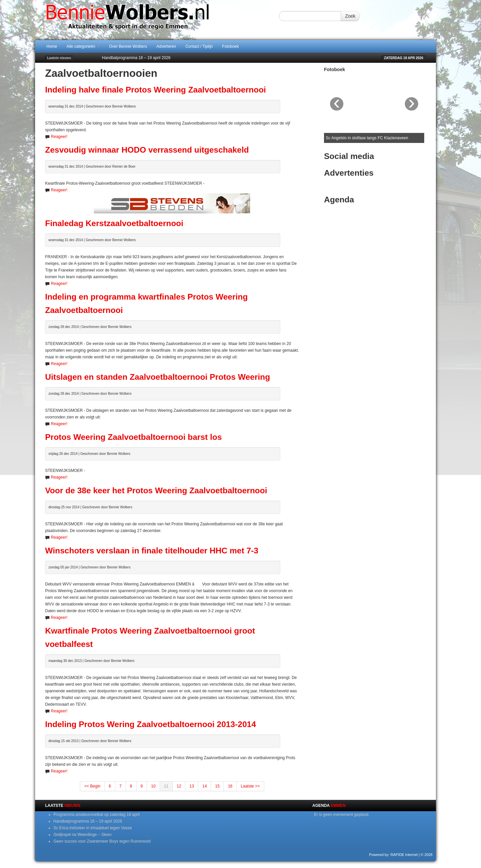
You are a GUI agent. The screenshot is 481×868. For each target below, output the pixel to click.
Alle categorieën (83, 46)
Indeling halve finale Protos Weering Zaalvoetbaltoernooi (155, 90)
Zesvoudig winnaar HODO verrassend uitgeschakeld (147, 150)
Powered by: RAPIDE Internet (393, 855)
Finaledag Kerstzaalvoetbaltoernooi (114, 223)
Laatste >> (250, 786)
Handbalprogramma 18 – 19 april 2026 (136, 58)
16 (230, 786)
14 (205, 786)
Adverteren (166, 46)
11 (166, 786)
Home (52, 46)
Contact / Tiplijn (199, 46)
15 (217, 786)
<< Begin (92, 786)
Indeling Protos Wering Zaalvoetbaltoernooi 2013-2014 (150, 724)
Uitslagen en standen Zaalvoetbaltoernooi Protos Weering (157, 377)
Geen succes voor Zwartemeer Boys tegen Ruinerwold (102, 841)
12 (179, 786)
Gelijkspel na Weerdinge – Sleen (83, 835)
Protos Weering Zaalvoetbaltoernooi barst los (133, 437)
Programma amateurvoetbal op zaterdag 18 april (97, 815)
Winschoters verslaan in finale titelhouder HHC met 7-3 (152, 551)
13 (192, 786)
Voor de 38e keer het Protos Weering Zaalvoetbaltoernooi (156, 490)
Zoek (350, 16)
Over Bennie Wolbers (128, 46)
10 (153, 786)
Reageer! (59, 137)
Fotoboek (230, 46)
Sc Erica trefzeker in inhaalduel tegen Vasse (93, 828)
